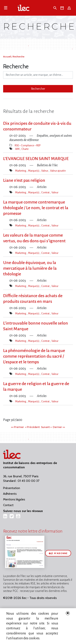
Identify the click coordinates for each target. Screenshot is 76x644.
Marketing (21, 171)
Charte (25, 149)
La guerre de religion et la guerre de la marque (36, 387)
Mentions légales (14, 499)
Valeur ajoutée (58, 171)
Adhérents (10, 494)
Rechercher (38, 89)
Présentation (12, 488)
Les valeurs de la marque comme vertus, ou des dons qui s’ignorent (34, 238)
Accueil (7, 57)
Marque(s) (34, 171)
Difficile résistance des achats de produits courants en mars (33, 299)
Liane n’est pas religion (24, 180)
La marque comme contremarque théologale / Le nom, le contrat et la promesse (36, 208)
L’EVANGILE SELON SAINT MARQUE (36, 159)
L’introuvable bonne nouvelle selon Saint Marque (36, 326)
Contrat (46, 192)
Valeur (45, 171)
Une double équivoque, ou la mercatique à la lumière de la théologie (30, 268)
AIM (17, 149)
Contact (8, 505)
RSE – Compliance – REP (28, 145)
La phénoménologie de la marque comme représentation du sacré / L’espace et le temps (34, 356)
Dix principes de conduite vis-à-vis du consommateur (37, 126)
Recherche (19, 57)
